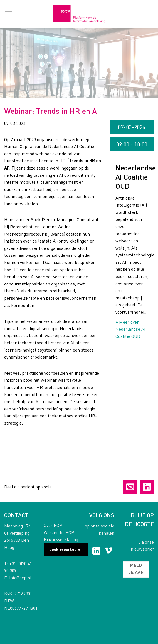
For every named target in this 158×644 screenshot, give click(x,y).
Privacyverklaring (61, 539)
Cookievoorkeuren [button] (66, 549)
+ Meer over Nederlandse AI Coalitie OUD (130, 329)
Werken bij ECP (59, 532)
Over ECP (53, 525)
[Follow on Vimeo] (108, 551)
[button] (8, 14)
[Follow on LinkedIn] (96, 551)
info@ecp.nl (20, 578)
